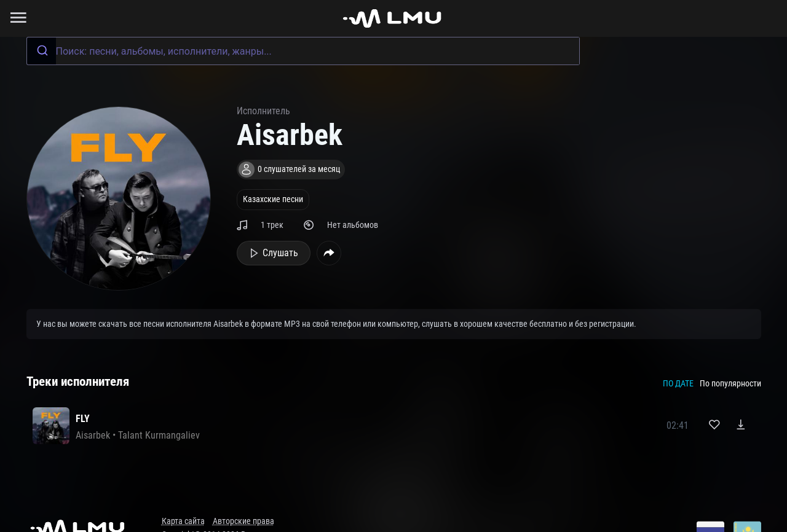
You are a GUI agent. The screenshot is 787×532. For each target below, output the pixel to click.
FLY (83, 419)
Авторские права (243, 521)
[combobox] (303, 51)
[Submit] (42, 51)
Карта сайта (183, 521)
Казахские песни (273, 199)
